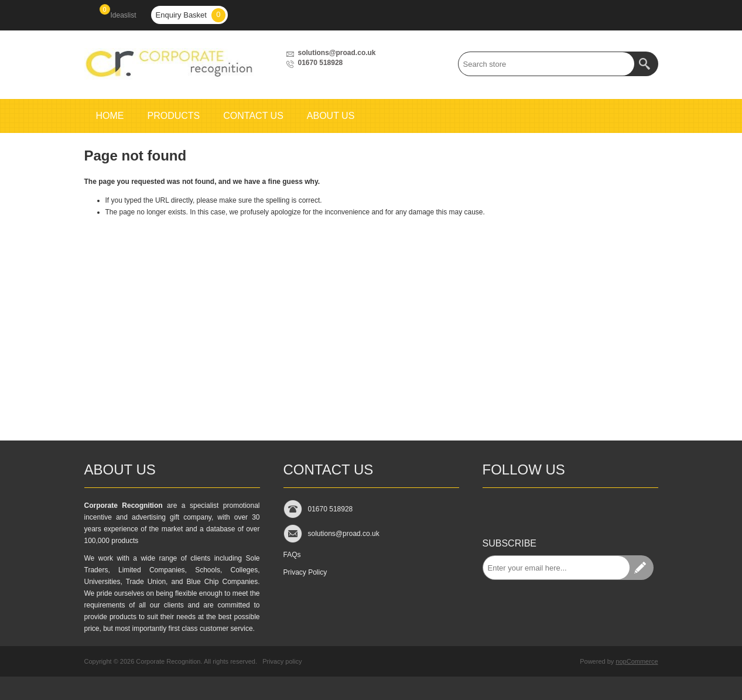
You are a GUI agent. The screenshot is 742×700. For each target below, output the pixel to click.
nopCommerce (637, 661)
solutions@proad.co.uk (337, 53)
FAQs (292, 555)
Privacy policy (282, 661)
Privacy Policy (305, 572)
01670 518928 (321, 63)
